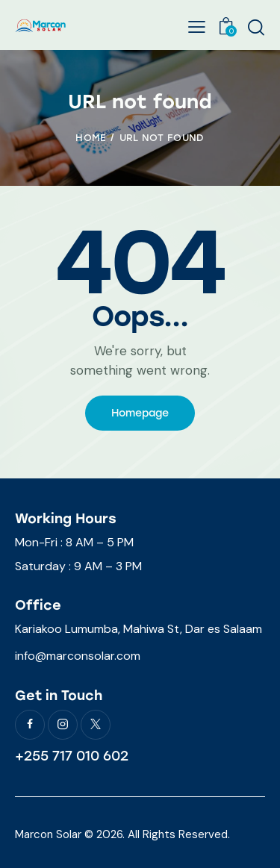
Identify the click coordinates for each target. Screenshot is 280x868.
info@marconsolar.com (78, 656)
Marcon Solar (48, 834)
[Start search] (256, 27)
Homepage (140, 413)
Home (91, 138)
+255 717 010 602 (72, 756)
